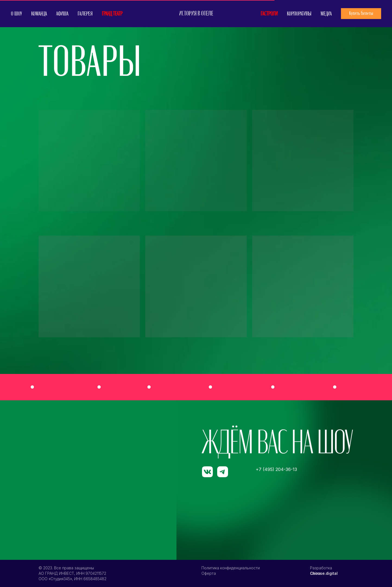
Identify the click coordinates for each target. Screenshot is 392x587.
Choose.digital (324, 573)
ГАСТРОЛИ (269, 14)
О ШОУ (16, 14)
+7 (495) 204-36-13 (276, 469)
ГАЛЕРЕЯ (85, 14)
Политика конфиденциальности (231, 568)
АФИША (62, 14)
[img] (304, 387)
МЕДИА (326, 14)
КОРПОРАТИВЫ (299, 14)
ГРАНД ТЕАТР (112, 14)
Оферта (209, 573)
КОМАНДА (39, 14)
